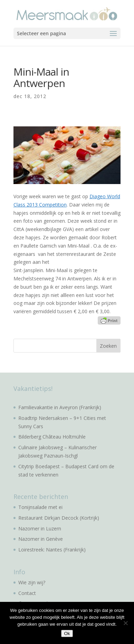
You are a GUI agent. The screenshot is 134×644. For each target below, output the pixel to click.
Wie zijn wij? (32, 582)
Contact (27, 593)
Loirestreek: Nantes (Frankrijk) (52, 550)
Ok (67, 633)
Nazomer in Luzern (40, 528)
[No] (125, 623)
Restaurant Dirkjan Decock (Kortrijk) (59, 518)
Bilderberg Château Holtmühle (52, 437)
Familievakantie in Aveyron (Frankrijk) (60, 407)
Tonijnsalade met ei (40, 507)
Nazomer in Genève (41, 539)
